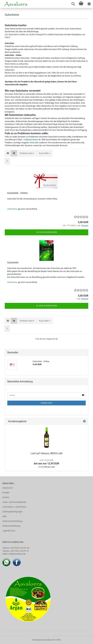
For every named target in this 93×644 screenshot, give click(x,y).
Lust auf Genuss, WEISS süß (47, 453)
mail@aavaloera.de (17, 554)
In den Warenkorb (46, 232)
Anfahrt (6, 497)
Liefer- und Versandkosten (14, 502)
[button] (8, 153)
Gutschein (13, 263)
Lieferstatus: (12, 209)
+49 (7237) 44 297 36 (20, 548)
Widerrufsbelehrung (11, 526)
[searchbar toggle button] (73, 4)
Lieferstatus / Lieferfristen (14, 507)
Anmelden (46, 403)
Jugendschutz (9, 531)
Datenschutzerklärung (12, 521)
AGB (4, 516)
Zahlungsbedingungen (12, 512)
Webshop (37, 640)
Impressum (8, 488)
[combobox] (27, 153)
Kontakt (6, 493)
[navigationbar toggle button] (89, 4)
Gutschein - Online (17, 193)
